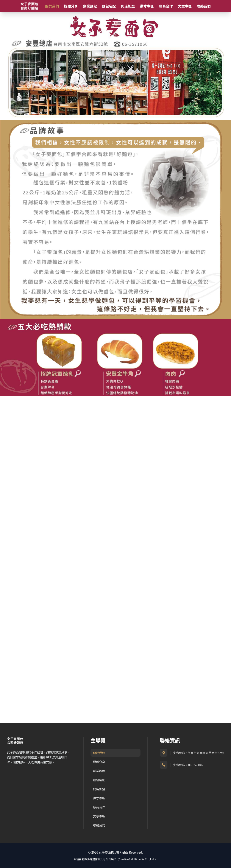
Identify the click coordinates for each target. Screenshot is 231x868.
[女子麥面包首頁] (29, 6)
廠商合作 (166, 6)
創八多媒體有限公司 (94, 859)
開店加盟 (128, 6)
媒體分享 (71, 6)
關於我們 (52, 6)
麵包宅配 (109, 6)
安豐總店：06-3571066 (189, 765)
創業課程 (90, 6)
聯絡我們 (204, 6)
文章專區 (185, 6)
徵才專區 (147, 6)
